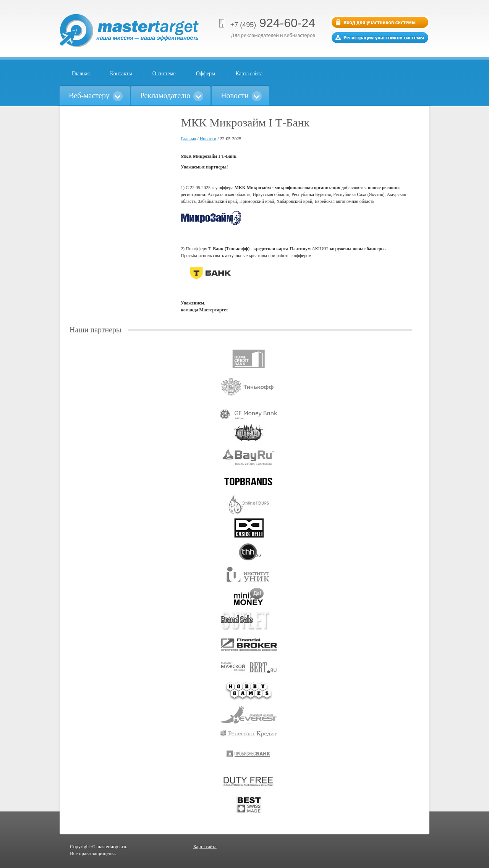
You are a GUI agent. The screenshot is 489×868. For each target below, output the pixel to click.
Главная (81, 74)
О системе (164, 74)
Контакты (121, 74)
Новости (208, 139)
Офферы (206, 74)
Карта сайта (249, 74)
